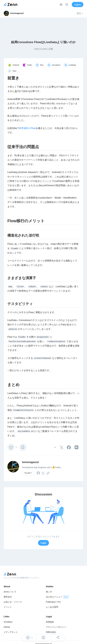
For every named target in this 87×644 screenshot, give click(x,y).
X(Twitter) (8, 622)
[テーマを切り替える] (61, 5)
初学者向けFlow (27, 128)
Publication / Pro (53, 602)
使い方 (49, 592)
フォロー (28, 473)
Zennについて (10, 592)
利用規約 (50, 622)
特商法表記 (51, 632)
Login (43, 543)
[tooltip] (62, 447)
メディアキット (11, 632)
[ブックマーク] (23, 447)
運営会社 (8, 597)
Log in (78, 5)
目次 (80, 13)
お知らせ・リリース (13, 602)
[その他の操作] (55, 447)
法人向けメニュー (54, 597)
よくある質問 (52, 607)
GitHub (7, 627)
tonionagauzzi (30, 462)
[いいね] (11, 447)
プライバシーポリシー (56, 627)
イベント (8, 607)
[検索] (67, 5)
